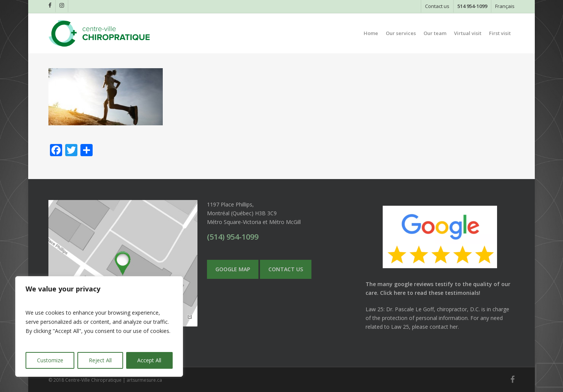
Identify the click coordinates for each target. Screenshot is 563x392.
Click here (393, 293)
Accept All (149, 360)
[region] (99, 326)
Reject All (100, 360)
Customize (50, 360)
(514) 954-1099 (233, 237)
